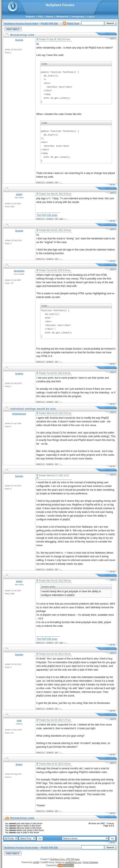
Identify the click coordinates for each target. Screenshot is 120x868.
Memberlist (62, 16)
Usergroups (78, 16)
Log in (91, 16)
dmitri (19, 194)
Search (50, 16)
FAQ (40, 16)
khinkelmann (19, 414)
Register (30, 16)
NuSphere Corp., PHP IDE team (65, 859)
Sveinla (19, 40)
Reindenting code (22, 818)
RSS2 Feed (71, 23)
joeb (19, 721)
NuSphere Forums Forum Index (21, 23)
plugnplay (19, 271)
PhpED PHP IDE (49, 23)
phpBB (36, 862)
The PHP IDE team (47, 215)
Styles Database (91, 862)
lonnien (19, 476)
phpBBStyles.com (73, 862)
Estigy (19, 764)
